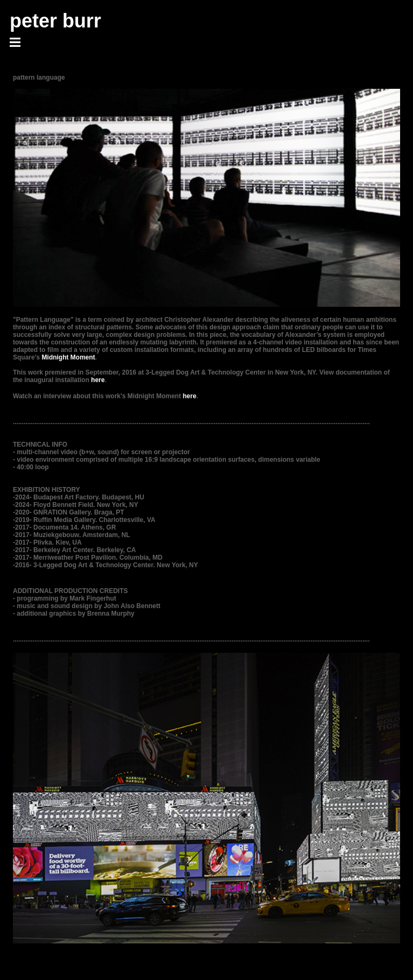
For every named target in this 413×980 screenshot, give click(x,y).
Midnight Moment (69, 357)
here (98, 380)
